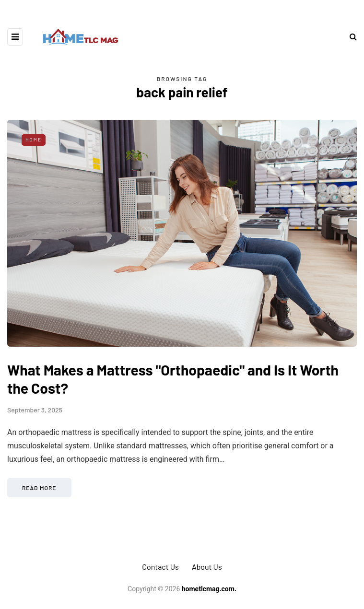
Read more (39, 488)
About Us (207, 567)
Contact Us (160, 567)
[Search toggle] (350, 37)
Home (34, 140)
